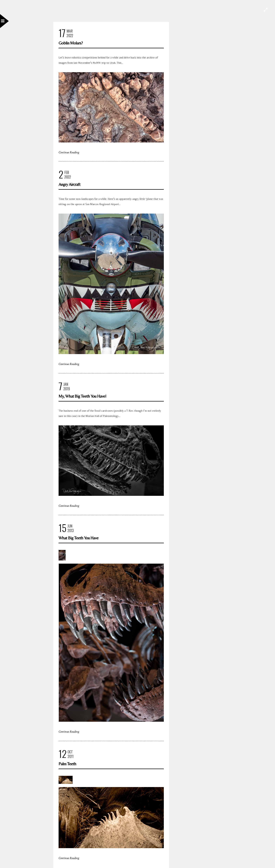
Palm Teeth (67, 764)
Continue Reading (69, 152)
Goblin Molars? (71, 43)
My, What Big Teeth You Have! (82, 396)
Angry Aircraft (69, 184)
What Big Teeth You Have (78, 538)
